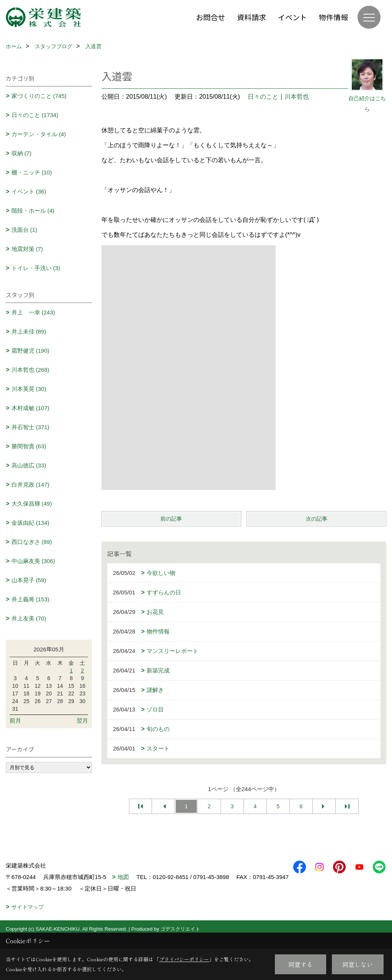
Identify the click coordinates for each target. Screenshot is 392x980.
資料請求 (252, 17)
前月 (15, 720)
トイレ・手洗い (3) (36, 268)
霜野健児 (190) (30, 351)
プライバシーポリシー (184, 959)
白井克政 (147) (30, 484)
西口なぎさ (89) (32, 542)
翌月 (82, 720)
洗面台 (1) (24, 230)
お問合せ (211, 17)
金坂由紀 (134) (30, 523)
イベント (292, 17)
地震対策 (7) (27, 249)
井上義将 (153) (30, 599)
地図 (123, 877)
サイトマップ (28, 918)
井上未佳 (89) (29, 331)
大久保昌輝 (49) (32, 504)
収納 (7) (22, 153)
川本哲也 (297, 97)
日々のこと (263, 97)
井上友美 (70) (29, 618)
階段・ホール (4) (33, 211)
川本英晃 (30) (29, 389)
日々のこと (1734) (35, 115)
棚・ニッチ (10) (32, 172)
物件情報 (333, 17)
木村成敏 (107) (30, 408)
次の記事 (317, 519)
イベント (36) (29, 191)
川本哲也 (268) (30, 370)
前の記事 (171, 519)
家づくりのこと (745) (39, 96)
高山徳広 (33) (29, 465)
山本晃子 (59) (29, 580)
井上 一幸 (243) (33, 312)
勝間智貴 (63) (29, 446)
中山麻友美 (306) (33, 561)
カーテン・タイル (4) (39, 134)
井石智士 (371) (30, 427)
